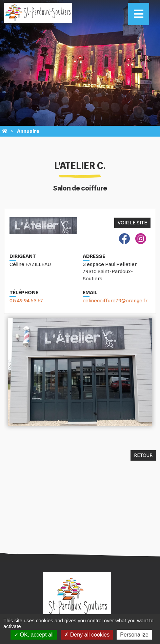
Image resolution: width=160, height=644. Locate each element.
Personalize (134, 635)
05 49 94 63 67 (26, 301)
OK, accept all (34, 635)
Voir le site (132, 223)
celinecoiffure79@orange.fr (115, 301)
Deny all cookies (87, 635)
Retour (143, 455)
